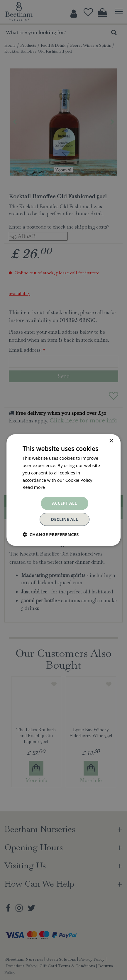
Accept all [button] (64, 503)
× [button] (111, 441)
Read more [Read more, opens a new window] (34, 487)
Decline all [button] (65, 519)
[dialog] (63, 490)
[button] (51, 534)
